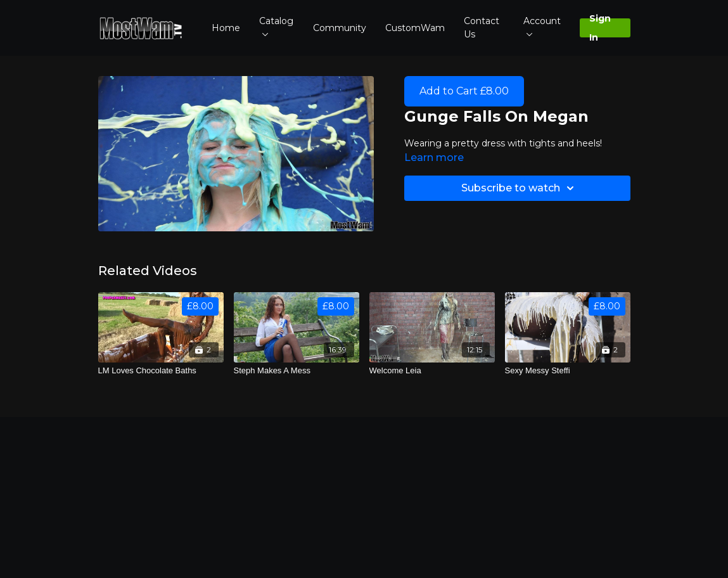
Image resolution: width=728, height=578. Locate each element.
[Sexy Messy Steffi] (568, 371)
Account (542, 26)
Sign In (600, 28)
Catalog (276, 26)
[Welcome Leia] (432, 371)
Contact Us (482, 28)
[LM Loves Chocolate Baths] (161, 371)
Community (340, 28)
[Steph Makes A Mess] (297, 371)
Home (226, 28)
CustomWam (415, 28)
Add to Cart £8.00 (464, 91)
